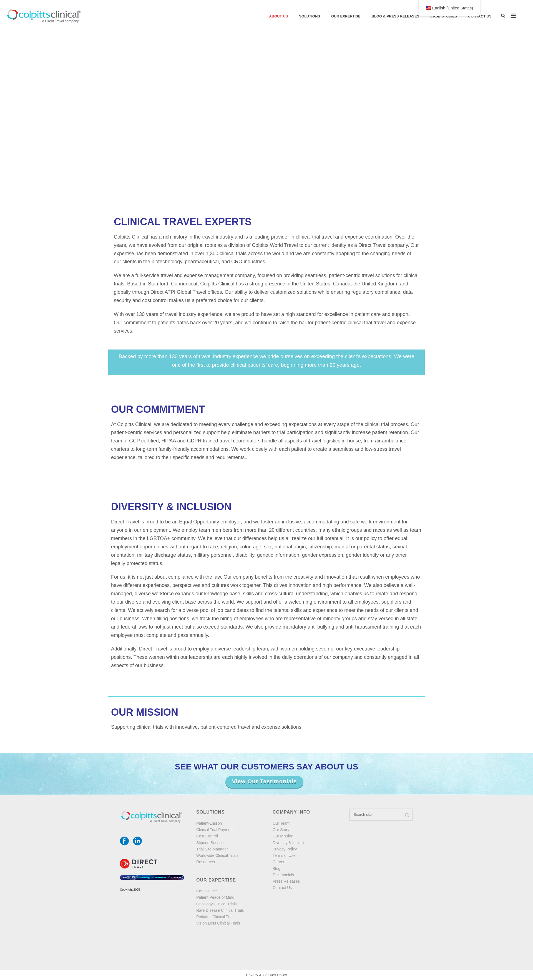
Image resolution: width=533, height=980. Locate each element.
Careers (280, 862)
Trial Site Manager (212, 849)
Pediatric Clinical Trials (216, 917)
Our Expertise (346, 16)
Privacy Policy (285, 849)
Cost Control (207, 836)
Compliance (207, 891)
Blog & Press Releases (395, 16)
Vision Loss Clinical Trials (218, 923)
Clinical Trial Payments (216, 830)
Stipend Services (211, 843)
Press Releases (286, 881)
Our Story (281, 830)
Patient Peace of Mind (215, 897)
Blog (276, 868)
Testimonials (283, 875)
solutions (310, 16)
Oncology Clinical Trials (217, 904)
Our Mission (283, 836)
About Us (278, 16)
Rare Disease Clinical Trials (220, 910)
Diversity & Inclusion (290, 843)
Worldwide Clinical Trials (217, 855)
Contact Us (480, 16)
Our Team (281, 823)
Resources (206, 862)
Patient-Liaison (209, 823)
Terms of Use (284, 855)
